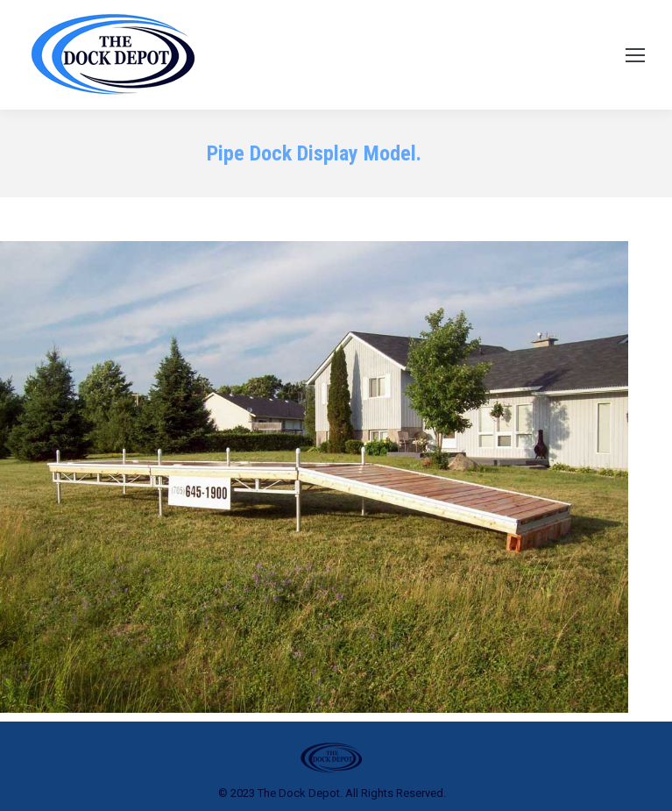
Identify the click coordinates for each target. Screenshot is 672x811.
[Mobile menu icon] (635, 55)
